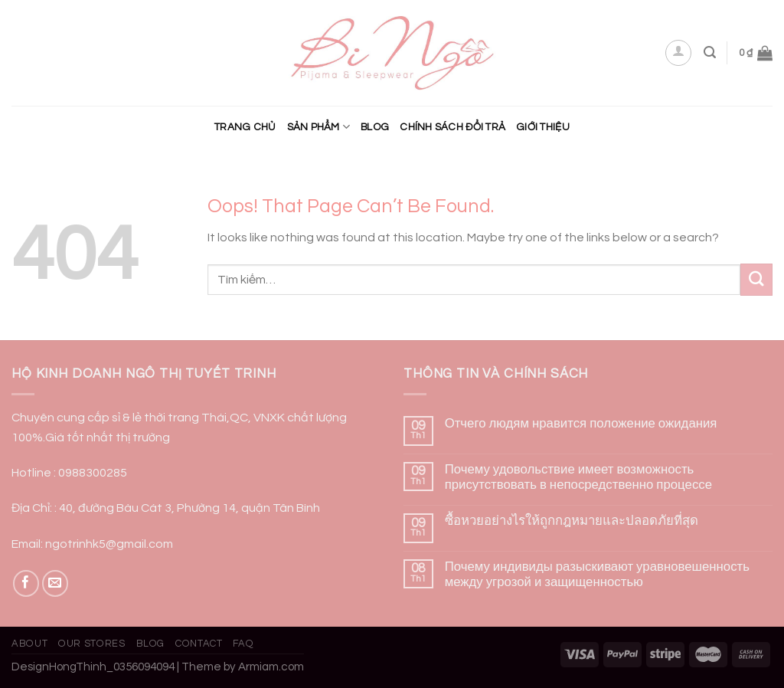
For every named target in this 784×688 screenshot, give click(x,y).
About (29, 644)
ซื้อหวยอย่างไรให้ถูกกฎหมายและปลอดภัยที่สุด (572, 521)
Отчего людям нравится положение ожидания (581, 424)
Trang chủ (245, 127)
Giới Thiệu (543, 127)
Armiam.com (271, 667)
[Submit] (756, 279)
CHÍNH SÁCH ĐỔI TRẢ (452, 127)
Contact (199, 644)
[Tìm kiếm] (710, 52)
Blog (375, 127)
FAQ (243, 644)
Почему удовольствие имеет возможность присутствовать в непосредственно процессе (578, 477)
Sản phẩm (319, 127)
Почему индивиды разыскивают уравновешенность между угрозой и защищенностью (597, 575)
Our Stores (91, 644)
